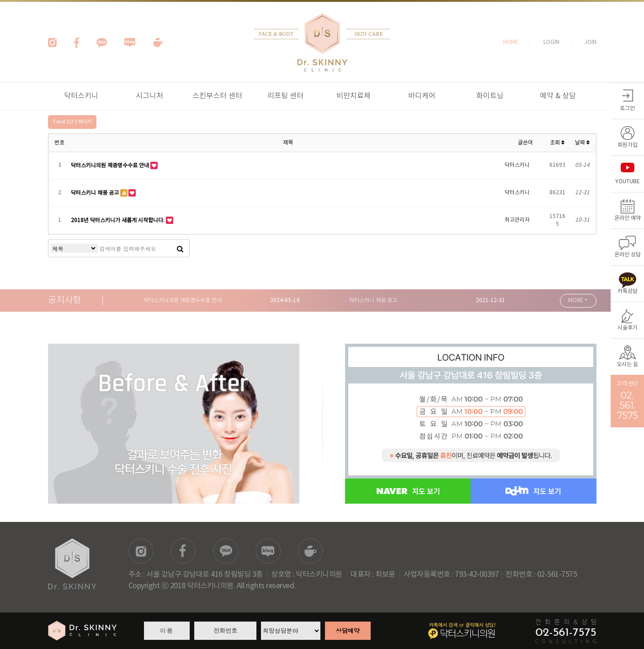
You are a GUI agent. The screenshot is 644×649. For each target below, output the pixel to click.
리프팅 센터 (285, 96)
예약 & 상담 (558, 96)
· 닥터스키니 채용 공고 (371, 301)
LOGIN (551, 42)
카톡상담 (628, 291)
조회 (557, 143)
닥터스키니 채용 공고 (96, 193)
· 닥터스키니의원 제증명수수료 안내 (181, 301)
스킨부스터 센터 (217, 96)
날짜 (582, 143)
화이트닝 (490, 96)
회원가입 (628, 145)
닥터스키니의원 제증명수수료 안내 (111, 165)
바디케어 (422, 96)
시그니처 (149, 96)
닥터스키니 (81, 96)
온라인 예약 (628, 218)
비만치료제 (354, 96)
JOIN (591, 42)
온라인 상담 (628, 255)
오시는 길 (627, 364)
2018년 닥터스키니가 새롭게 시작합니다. (118, 220)
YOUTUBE (628, 182)
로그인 (627, 109)
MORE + (578, 301)
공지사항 (64, 301)
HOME (511, 42)
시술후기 (628, 328)
